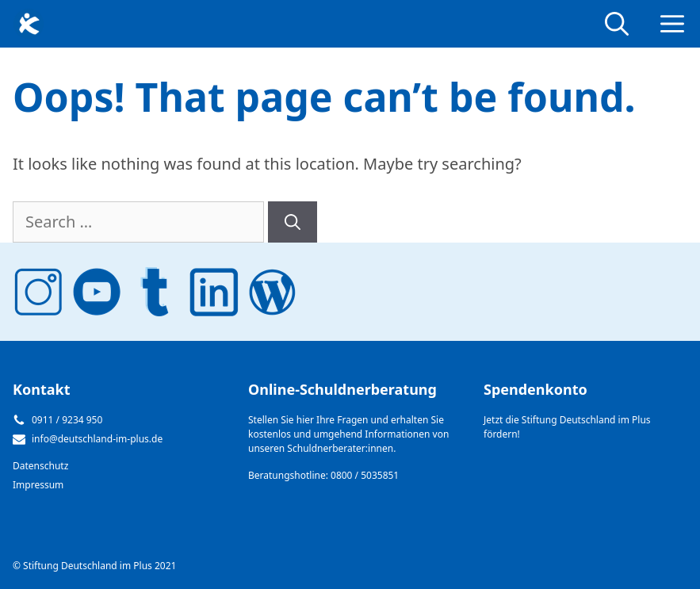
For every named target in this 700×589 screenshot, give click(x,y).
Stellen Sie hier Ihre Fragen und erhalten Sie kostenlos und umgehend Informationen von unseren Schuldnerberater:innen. (348, 434)
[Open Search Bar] (617, 24)
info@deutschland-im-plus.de (97, 439)
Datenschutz (40, 466)
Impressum (38, 485)
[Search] (293, 222)
